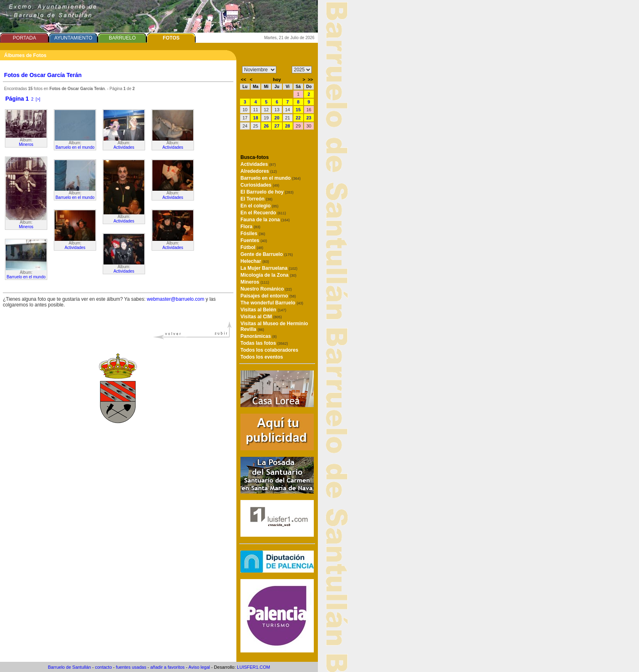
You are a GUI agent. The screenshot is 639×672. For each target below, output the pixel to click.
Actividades (75, 248)
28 (287, 126)
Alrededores (259, 171)
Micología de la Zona (268, 275)
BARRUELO (122, 38)
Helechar (255, 261)
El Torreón (256, 199)
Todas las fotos (264, 343)
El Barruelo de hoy (267, 192)
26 (266, 126)
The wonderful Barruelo (272, 303)
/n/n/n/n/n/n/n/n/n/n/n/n (259, 70)
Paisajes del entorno (268, 296)
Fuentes (254, 240)
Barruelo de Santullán (69, 667)
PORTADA (25, 38)
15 (298, 110)
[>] (38, 99)
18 (256, 118)
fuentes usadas (131, 667)
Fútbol (252, 247)
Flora (250, 227)
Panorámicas (259, 336)
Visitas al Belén (263, 310)
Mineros (26, 144)
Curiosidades (260, 185)
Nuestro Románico (266, 289)
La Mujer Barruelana (269, 268)
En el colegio (259, 206)
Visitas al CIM (261, 317)
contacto (104, 667)
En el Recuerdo (263, 213)
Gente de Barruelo (267, 254)
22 (298, 118)
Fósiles (253, 234)
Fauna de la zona (265, 220)
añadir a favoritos (167, 667)
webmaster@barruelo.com (175, 299)
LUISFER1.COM (253, 667)
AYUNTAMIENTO (73, 38)
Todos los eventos (262, 357)
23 (309, 118)
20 (277, 118)
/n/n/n (302, 70)
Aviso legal (199, 667)
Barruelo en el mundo (26, 277)
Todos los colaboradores (269, 350)
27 (277, 126)
